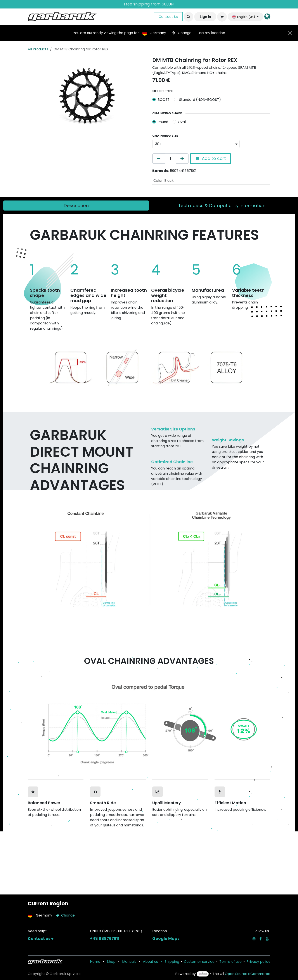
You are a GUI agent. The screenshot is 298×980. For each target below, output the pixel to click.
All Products (38, 49)
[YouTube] (267, 939)
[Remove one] (159, 159)
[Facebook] (261, 939)
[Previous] (42, 366)
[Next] (256, 366)
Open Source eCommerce (248, 974)
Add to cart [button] (211, 158)
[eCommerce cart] (222, 17)
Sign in (205, 17)
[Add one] (182, 159)
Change (182, 33)
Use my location (211, 33)
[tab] (76, 206)
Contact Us (168, 17)
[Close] (290, 33)
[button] (189, 17)
